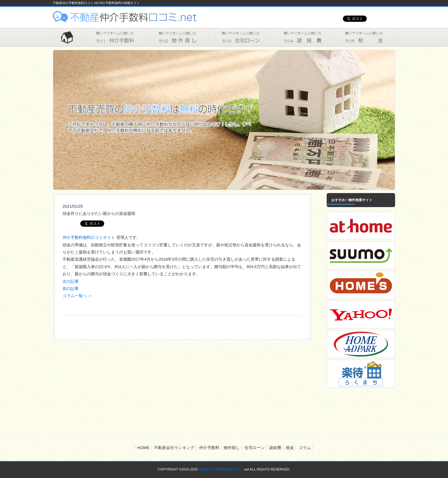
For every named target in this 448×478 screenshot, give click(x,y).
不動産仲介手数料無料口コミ (221, 469)
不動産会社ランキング (174, 448)
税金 (364, 37)
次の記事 (71, 281)
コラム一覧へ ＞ (77, 296)
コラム (305, 448)
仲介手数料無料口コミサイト (89, 237)
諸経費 (302, 37)
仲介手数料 (115, 37)
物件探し (177, 37)
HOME (68, 37)
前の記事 (71, 289)
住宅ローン (240, 37)
